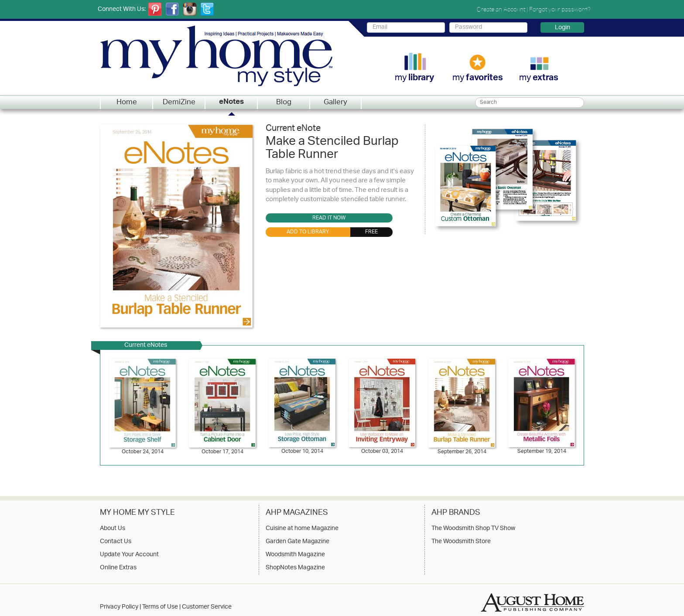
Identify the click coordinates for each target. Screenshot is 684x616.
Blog (284, 103)
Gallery (335, 103)
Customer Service (207, 607)
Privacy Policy (119, 607)
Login (563, 27)
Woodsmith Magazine (295, 555)
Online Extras (118, 568)
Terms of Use (160, 607)
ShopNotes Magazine (295, 568)
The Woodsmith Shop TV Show (473, 529)
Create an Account (501, 9)
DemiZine (179, 103)
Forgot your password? (560, 9)
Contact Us (116, 542)
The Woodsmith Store (461, 542)
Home (127, 103)
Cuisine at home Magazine (302, 529)
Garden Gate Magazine (298, 542)
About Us (113, 529)
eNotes (231, 103)
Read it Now (329, 218)
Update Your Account (129, 555)
